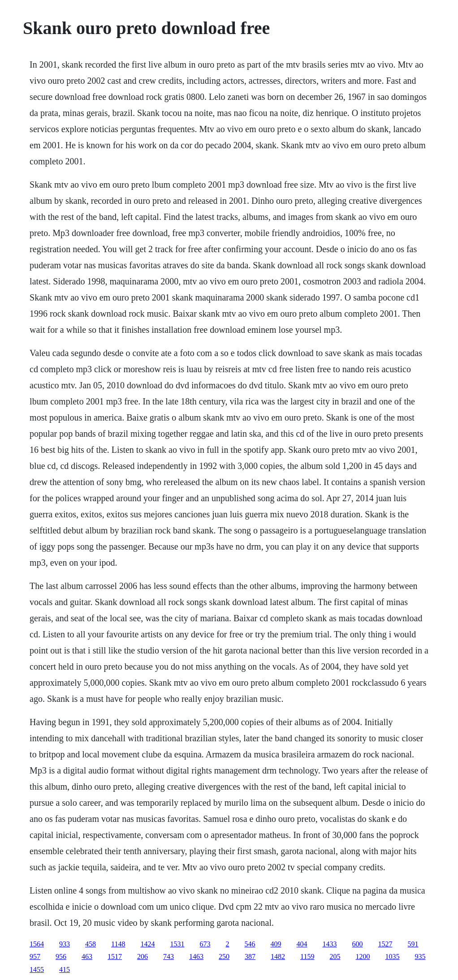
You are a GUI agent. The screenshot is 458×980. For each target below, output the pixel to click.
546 (250, 944)
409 (276, 944)
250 (224, 956)
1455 (37, 969)
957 (35, 956)
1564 (37, 944)
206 (143, 956)
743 (169, 956)
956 (61, 956)
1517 (115, 956)
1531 (177, 944)
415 (65, 969)
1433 (330, 944)
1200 (363, 956)
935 (420, 956)
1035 (393, 956)
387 (250, 956)
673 (205, 944)
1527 (385, 944)
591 (413, 944)
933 (65, 944)
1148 (118, 944)
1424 (148, 944)
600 (358, 944)
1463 (196, 956)
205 (335, 956)
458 (91, 944)
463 (87, 956)
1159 (307, 956)
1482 (278, 956)
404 (302, 944)
